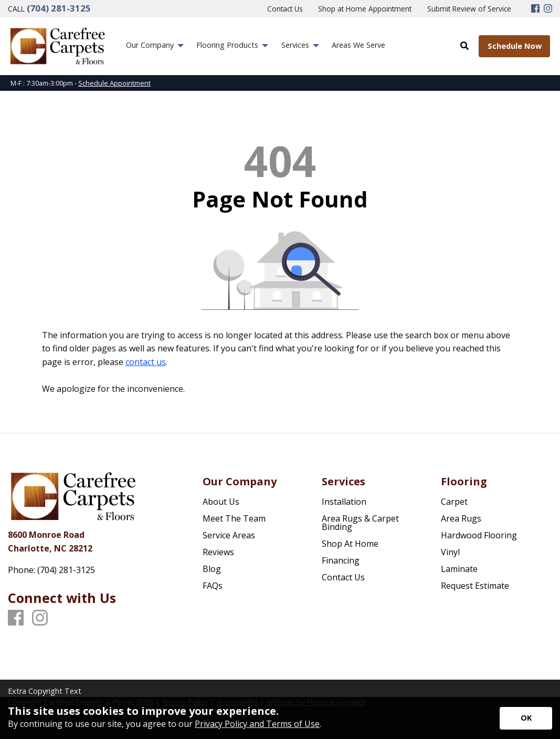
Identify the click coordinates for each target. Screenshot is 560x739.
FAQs (213, 586)
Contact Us (343, 577)
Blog (212, 569)
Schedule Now (515, 46)
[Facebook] (535, 9)
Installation (344, 502)
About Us (221, 502)
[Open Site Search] (464, 46)
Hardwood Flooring (479, 535)
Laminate (459, 569)
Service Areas (229, 535)
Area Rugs (461, 518)
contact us (146, 362)
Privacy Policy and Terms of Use (257, 724)
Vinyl (450, 552)
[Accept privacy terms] (526, 718)
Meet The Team (234, 518)
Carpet (454, 502)
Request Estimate (475, 586)
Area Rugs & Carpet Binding (360, 523)
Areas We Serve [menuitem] (358, 45)
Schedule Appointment (114, 83)
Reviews (218, 552)
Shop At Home (350, 544)
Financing (341, 560)
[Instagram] (548, 9)
